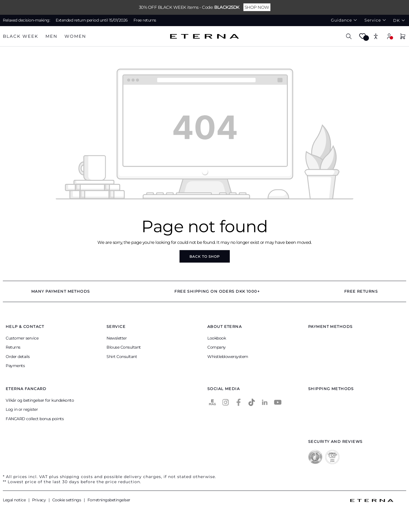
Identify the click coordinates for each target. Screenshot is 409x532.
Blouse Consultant (124, 347)
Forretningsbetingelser (109, 500)
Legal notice (15, 500)
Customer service (22, 338)
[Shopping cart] (403, 37)
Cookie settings (67, 500)
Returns (13, 347)
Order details (18, 357)
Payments (15, 366)
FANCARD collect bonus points (35, 419)
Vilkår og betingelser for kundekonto (40, 400)
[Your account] (389, 36)
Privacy (39, 500)
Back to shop (205, 256)
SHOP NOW (257, 7)
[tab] (21, 36)
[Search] (349, 36)
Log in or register (22, 409)
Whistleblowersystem (228, 357)
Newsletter (117, 338)
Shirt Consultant (122, 357)
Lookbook (217, 338)
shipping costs (76, 477)
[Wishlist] (362, 38)
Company (217, 347)
